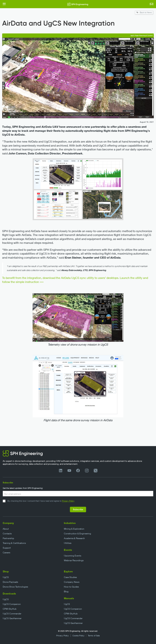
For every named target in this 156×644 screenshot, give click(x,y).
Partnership (8, 538)
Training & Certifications (14, 543)
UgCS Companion (12, 604)
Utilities (68, 543)
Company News (72, 582)
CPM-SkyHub (10, 609)
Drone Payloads (10, 582)
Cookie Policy (78, 636)
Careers (6, 553)
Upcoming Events (73, 556)
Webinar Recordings (74, 560)
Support (7, 548)
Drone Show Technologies (15, 587)
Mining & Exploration (74, 529)
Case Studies (70, 577)
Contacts (7, 534)
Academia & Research (74, 538)
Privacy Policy (68, 501)
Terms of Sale (94, 636)
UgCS (6, 577)
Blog (66, 591)
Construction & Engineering (77, 534)
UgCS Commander (12, 614)
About (6, 529)
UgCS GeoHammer (12, 618)
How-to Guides (71, 587)
